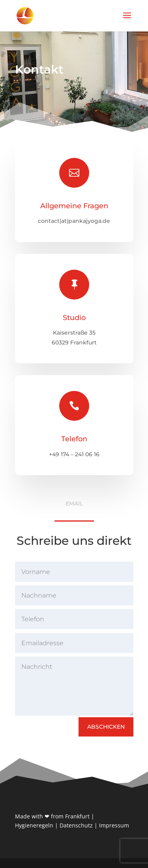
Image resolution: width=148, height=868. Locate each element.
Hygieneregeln (34, 825)
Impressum (114, 825)
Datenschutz (76, 825)
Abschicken (106, 727)
